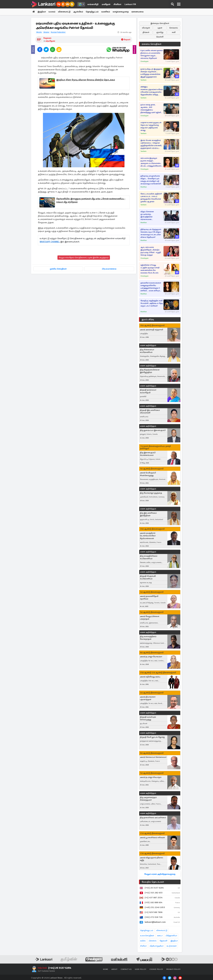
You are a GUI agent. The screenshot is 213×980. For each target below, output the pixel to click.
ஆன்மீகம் (81, 12)
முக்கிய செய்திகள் (58, 269)
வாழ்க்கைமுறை (125, 12)
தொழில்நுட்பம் (147, 931)
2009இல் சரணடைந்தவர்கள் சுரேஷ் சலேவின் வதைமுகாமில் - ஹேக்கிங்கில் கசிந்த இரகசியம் (152, 91)
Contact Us (126, 969)
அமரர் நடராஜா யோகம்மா (151, 657)
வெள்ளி (160, 37)
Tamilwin (143, 80)
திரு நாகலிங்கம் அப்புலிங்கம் (153, 818)
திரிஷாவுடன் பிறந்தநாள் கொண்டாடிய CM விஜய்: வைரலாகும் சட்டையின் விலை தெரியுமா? (151, 233)
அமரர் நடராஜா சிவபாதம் (151, 777)
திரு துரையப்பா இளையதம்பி (153, 430)
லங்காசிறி (93, 4)
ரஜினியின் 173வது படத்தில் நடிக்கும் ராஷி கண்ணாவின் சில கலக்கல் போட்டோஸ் (150, 269)
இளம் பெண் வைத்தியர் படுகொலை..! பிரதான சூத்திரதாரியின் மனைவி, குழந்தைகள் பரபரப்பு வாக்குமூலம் (151, 145)
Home (106, 969)
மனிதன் (106, 4)
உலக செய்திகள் (147, 936)
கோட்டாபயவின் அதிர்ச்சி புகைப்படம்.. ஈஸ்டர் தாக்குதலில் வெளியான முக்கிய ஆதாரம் (151, 198)
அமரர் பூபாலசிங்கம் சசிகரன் (152, 838)
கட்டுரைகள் (172, 946)
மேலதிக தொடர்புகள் (153, 882)
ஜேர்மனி (163, 941)
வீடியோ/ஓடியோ (157, 946)
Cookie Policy (156, 969)
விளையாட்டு (66, 12)
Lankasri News (56, 978)
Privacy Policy (173, 969)
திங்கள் (146, 32)
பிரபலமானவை (109, 269)
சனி (174, 32)
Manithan (144, 187)
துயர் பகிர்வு (148, 320)
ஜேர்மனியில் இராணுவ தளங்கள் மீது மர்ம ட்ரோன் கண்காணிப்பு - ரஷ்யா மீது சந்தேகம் (91, 201)
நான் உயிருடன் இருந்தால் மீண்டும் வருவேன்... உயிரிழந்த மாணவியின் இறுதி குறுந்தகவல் (151, 73)
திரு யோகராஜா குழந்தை (151, 493)
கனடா (160, 936)
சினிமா (117, 4)
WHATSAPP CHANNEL (50, 242)
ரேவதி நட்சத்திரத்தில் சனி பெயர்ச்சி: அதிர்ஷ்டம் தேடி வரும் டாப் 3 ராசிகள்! (152, 303)
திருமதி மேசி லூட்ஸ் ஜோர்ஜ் (152, 737)
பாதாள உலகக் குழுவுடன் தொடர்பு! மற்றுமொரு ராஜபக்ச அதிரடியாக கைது (151, 127)
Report (126, 40)
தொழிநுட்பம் (95, 12)
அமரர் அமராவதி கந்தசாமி (151, 330)
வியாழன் (146, 28)
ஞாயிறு (160, 32)
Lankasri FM (130, 4)
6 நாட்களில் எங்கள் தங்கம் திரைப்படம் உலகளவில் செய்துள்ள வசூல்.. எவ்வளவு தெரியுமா (152, 54)
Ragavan (47, 38)
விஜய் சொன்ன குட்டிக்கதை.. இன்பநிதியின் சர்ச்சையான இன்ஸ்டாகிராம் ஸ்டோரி (151, 216)
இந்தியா (42, 12)
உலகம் (53, 12)
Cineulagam (144, 62)
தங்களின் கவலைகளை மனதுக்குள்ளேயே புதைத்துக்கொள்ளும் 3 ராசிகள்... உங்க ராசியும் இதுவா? (151, 287)
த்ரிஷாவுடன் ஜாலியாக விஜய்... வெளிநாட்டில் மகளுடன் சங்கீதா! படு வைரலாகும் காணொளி (151, 180)
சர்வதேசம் (50, 41)
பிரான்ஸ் (153, 941)
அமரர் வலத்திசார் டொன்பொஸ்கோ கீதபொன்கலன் (148, 536)
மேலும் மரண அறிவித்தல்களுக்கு (160, 874)
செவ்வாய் (174, 28)
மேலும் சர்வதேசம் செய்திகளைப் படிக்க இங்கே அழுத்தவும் (84, 258)
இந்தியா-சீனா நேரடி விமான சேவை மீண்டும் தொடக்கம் (86, 80)
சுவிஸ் (143, 941)
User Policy (141, 969)
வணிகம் (109, 12)
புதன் (160, 28)
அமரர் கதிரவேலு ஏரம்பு (150, 677)
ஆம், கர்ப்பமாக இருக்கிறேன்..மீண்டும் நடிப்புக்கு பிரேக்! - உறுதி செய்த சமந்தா (151, 251)
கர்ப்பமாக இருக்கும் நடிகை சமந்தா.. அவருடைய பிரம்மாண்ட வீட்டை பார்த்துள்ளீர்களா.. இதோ (151, 162)
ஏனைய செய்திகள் (152, 44)
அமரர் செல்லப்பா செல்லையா (153, 757)
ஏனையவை (143, 12)
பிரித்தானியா (171, 936)
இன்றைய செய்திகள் (160, 23)
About (115, 969)
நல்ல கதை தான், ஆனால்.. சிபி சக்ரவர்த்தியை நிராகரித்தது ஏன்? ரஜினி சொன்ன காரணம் (151, 109)
